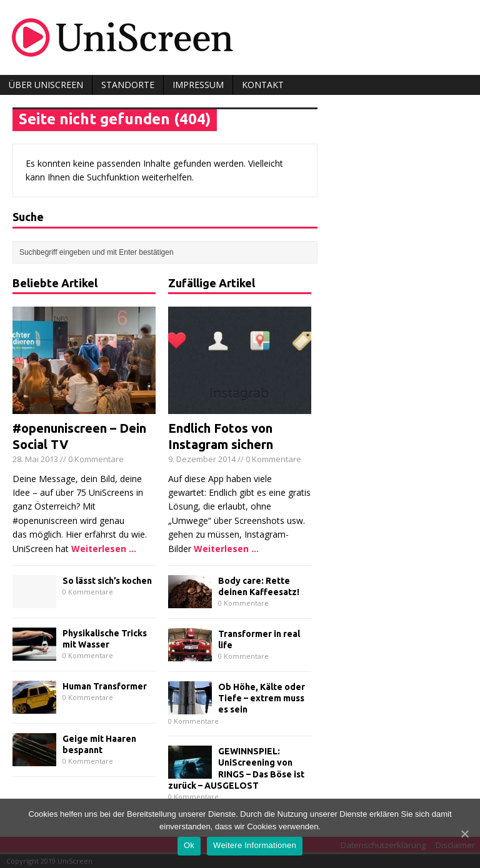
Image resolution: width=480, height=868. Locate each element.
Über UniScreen (46, 85)
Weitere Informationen (255, 845)
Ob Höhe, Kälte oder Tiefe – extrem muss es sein (262, 698)
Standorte (128, 85)
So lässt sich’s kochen (107, 581)
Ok (189, 845)
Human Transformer (105, 686)
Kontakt (263, 85)
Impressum (198, 85)
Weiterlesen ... (104, 549)
